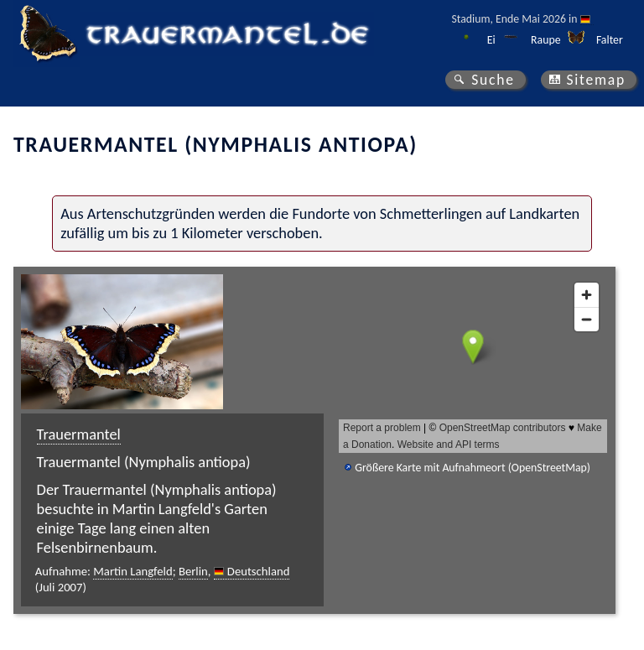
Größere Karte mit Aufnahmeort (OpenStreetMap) (473, 468)
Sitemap (596, 80)
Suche (493, 80)
